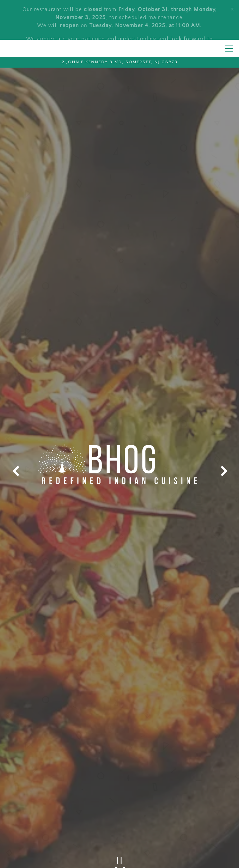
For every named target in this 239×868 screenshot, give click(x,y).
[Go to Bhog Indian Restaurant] (119, 49)
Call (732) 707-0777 (119, 841)
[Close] (232, 9)
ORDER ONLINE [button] (119, 859)
